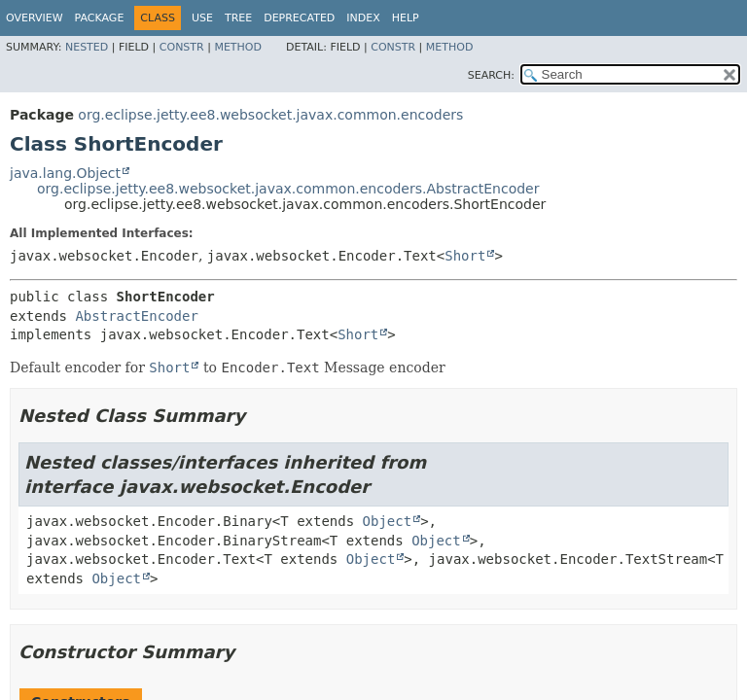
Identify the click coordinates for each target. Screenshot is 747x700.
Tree (238, 18)
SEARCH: (491, 75)
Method (238, 47)
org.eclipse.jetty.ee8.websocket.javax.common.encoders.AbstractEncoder (288, 189)
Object (388, 521)
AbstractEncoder (136, 316)
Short (465, 256)
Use (202, 18)
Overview (35, 18)
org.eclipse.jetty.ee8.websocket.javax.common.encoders (270, 115)
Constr (182, 47)
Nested (87, 47)
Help (406, 18)
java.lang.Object (65, 173)
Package (100, 18)
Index (363, 18)
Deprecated (299, 18)
